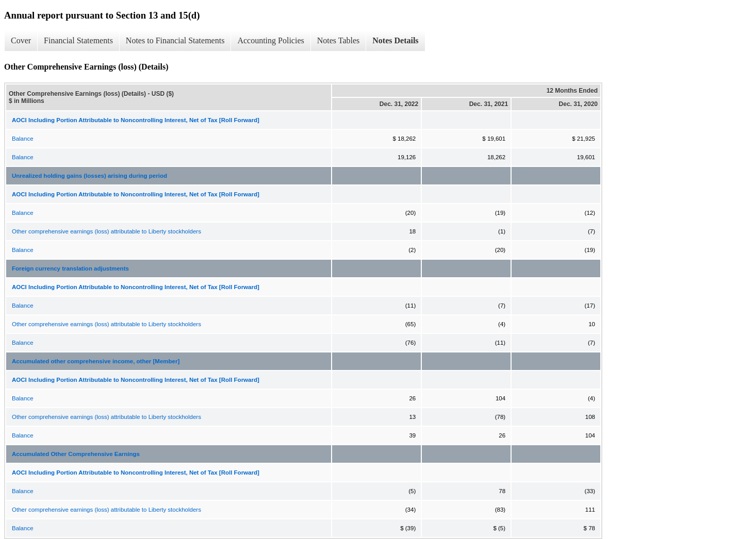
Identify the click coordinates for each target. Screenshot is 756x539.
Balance (23, 139)
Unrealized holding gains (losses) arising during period (89, 176)
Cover (21, 40)
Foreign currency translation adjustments (70, 268)
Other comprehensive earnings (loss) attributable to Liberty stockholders (106, 231)
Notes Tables (339, 40)
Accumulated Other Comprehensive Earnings (76, 454)
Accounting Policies (270, 40)
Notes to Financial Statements (175, 40)
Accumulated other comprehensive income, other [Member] (96, 361)
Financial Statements (78, 40)
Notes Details (395, 40)
